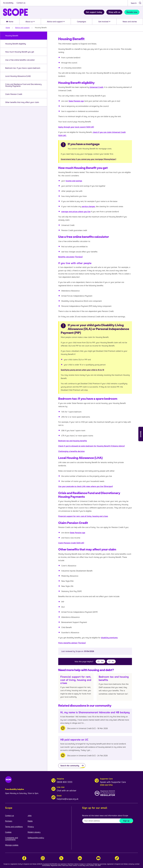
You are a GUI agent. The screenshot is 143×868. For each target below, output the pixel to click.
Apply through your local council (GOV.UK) (76, 127)
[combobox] (135, 3)
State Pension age (76, 101)
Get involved (104, 22)
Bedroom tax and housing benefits (73, 441)
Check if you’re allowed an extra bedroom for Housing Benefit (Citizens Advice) (92, 446)
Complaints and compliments (12, 839)
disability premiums (109, 638)
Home (10, 22)
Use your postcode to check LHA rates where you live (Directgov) (86, 486)
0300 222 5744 (106, 785)
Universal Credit (96, 87)
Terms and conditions (14, 827)
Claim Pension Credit (14, 94)
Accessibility (8, 3)
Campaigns (82, 22)
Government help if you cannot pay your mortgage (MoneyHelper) (88, 159)
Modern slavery (34, 832)
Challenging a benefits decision (71, 451)
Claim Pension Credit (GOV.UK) (71, 543)
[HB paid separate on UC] (95, 748)
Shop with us (114, 12)
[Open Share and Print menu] (141, 434)
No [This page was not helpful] (113, 661)
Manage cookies (12, 845)
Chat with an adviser (67, 790)
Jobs (30, 815)
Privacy (31, 827)
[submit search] (140, 3)
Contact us (21, 3)
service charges (88, 206)
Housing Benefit (12, 36)
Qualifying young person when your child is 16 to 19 (82, 370)
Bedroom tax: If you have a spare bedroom (23, 68)
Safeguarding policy (36, 838)
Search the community (70, 766)
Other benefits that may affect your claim (22, 102)
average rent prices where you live (76, 212)
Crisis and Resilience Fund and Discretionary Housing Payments (23, 85)
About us (30, 22)
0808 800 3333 (65, 782)
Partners (9, 821)
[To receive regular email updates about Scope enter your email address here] (108, 821)
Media (30, 821)
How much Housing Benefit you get (20, 52)
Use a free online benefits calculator (20, 60)
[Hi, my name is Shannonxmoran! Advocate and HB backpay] (95, 721)
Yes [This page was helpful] (102, 661)
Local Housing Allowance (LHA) (18, 76)
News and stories (130, 22)
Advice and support (56, 22)
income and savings (74, 181)
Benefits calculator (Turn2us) (70, 257)
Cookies (8, 832)
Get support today (94, 12)
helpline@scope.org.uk (68, 799)
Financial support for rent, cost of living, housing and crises (83, 516)
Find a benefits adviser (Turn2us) (72, 643)
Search (134, 3)
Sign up (126, 821)
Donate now (132, 12)
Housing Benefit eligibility (16, 44)
